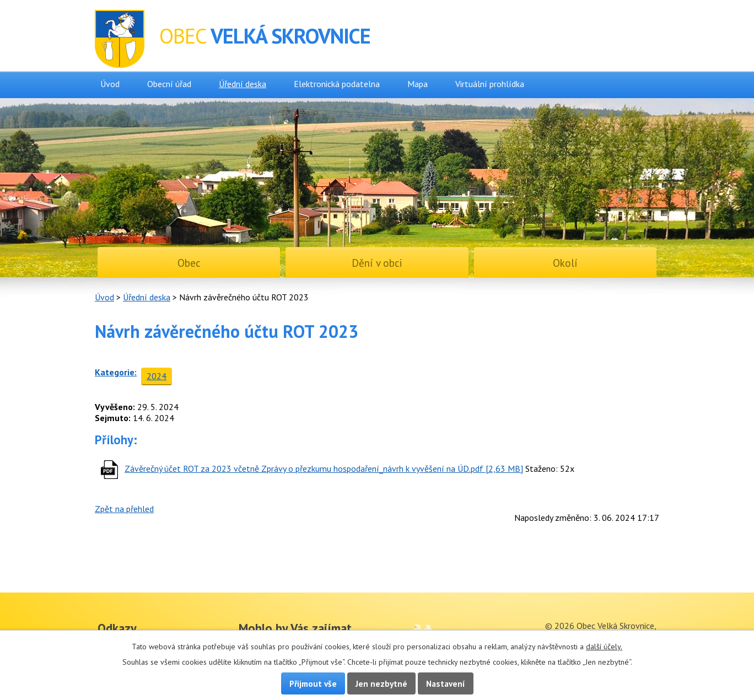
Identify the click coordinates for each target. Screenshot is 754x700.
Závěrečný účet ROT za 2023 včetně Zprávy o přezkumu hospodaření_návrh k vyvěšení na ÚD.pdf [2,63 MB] (324, 469)
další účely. (604, 647)
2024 (157, 376)
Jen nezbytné (381, 683)
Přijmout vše (313, 683)
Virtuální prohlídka (490, 84)
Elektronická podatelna (337, 84)
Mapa (418, 84)
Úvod (110, 84)
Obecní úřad (169, 84)
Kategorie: (116, 372)
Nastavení (446, 683)
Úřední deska (243, 84)
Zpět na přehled (124, 509)
